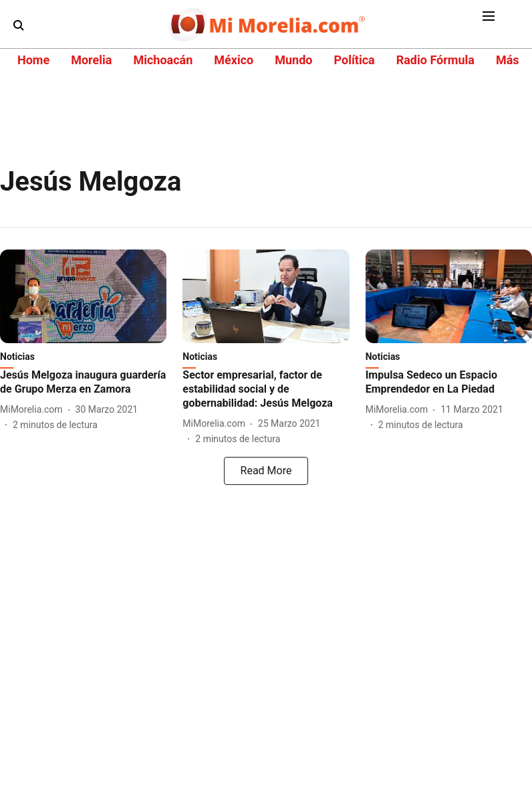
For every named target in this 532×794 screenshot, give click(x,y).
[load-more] (266, 471)
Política (354, 60)
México (234, 60)
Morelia (91, 60)
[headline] (83, 383)
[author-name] (34, 410)
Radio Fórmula (435, 60)
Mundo (293, 60)
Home (33, 60)
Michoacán (163, 60)
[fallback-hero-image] (83, 296)
